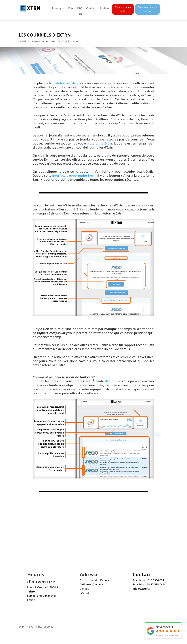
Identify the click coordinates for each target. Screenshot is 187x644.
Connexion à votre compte (147, 9)
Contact (91, 8)
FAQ (80, 8)
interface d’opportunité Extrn (74, 175)
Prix (71, 8)
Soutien (104, 8)
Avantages (58, 8)
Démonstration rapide (123, 9)
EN (80, 14)
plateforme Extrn (65, 83)
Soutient (75, 41)
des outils (112, 381)
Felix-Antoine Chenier (36, 41)
